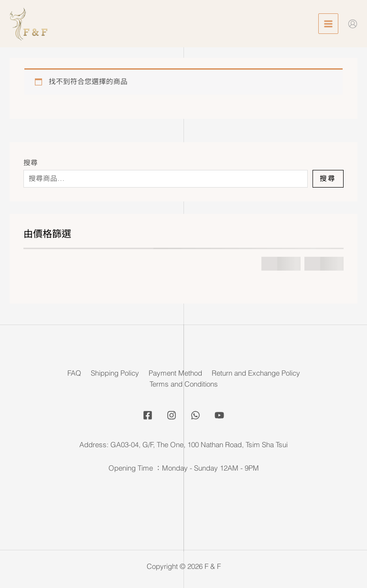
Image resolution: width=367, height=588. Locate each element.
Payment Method (175, 373)
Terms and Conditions (184, 384)
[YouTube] (219, 415)
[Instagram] (172, 415)
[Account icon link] (353, 24)
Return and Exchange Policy (256, 373)
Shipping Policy (115, 373)
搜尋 (31, 163)
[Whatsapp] (195, 415)
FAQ (74, 373)
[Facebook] (148, 415)
